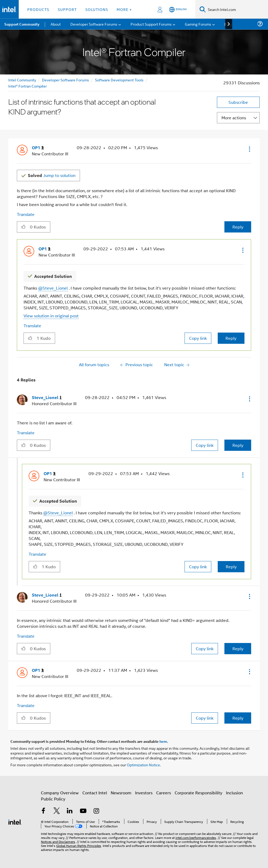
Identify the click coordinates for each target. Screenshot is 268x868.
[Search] (203, 9)
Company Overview (60, 793)
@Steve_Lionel (53, 288)
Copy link (198, 338)
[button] (249, 149)
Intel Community (22, 80)
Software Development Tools (119, 80)
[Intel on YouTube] (83, 811)
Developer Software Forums (66, 80)
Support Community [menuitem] (22, 24)
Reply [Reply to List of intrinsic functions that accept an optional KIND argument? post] (238, 227)
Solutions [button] (97, 9)
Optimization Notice (143, 765)
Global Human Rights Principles (79, 845)
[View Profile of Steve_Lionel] (47, 398)
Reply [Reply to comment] (231, 338)
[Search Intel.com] (237, 9)
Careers (164, 793)
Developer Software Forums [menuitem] (94, 24)
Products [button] (38, 9)
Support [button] (67, 9)
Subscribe (238, 102)
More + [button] (124, 9)
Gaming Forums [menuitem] (198, 24)
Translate (26, 214)
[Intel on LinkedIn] (70, 811)
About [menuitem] (56, 24)
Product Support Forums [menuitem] (151, 24)
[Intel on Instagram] (96, 811)
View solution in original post (51, 316)
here (163, 741)
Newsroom (121, 793)
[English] (178, 9)
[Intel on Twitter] (57, 811)
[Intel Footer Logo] (15, 821)
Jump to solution (52, 175)
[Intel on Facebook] (43, 811)
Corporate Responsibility (198, 793)
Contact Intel (95, 793)
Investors (144, 793)
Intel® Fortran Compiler (28, 86)
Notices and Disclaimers (58, 841)
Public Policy (53, 799)
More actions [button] (234, 118)
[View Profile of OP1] (38, 148)
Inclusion (234, 793)
